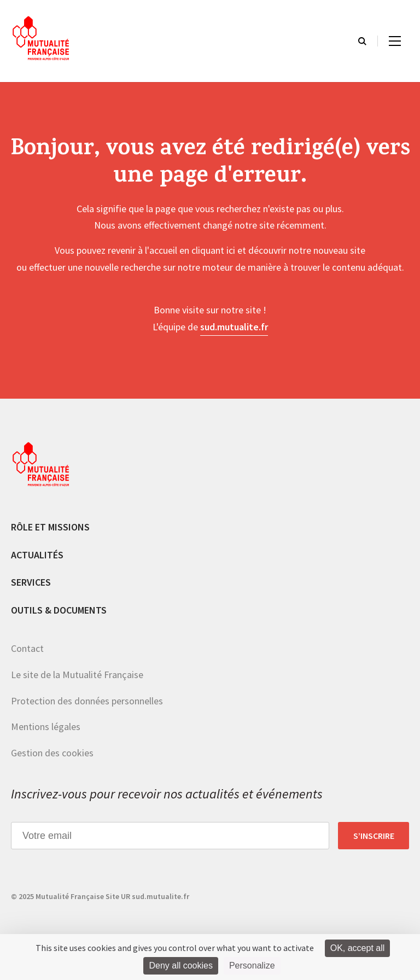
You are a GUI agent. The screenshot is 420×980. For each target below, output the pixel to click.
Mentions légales (46, 727)
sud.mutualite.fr (234, 327)
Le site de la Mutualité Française (77, 675)
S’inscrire (374, 836)
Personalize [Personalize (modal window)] (252, 966)
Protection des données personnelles (87, 701)
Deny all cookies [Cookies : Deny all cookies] (181, 966)
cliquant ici (213, 250)
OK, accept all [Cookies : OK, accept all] (358, 948)
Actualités (37, 555)
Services (31, 582)
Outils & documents (59, 610)
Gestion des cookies (52, 753)
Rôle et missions (50, 527)
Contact (27, 648)
